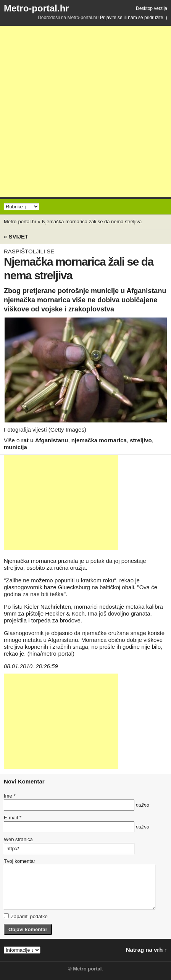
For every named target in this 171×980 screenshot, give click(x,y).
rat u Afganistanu (45, 440)
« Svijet (16, 236)
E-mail (13, 818)
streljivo (141, 440)
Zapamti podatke (26, 916)
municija (15, 447)
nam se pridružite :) (148, 18)
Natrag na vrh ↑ (147, 950)
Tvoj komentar (19, 861)
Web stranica (18, 839)
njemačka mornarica (99, 440)
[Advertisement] (85, 111)
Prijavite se (111, 18)
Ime (10, 796)
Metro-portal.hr (36, 8)
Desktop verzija (152, 8)
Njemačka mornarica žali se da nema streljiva (92, 222)
